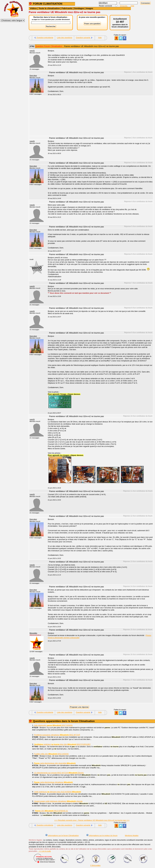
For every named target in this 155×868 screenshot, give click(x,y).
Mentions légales (132, 835)
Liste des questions (65, 38)
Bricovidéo (33, 633)
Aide (132, 6)
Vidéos (33, 8)
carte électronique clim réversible (55, 763)
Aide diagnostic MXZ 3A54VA (53, 725)
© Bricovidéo (95, 865)
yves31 (32, 51)
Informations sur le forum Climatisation (62, 835)
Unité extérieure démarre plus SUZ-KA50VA (58, 792)
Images (89, 8)
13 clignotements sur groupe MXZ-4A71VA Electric (59, 773)
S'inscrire (124, 6)
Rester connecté (106, 6)
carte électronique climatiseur (53, 782)
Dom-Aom (33, 76)
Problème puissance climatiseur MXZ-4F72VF (57, 735)
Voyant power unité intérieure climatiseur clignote (58, 801)
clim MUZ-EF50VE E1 (51, 811)
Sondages (79, 8)
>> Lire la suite (44, 851)
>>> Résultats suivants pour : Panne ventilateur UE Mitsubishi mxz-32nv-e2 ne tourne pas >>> (92, 820)
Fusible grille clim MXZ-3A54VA (51, 754)
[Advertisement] (99, 116)
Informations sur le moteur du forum (102, 835)
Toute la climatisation (49, 8)
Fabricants (67, 8)
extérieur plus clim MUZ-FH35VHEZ (62, 744)
